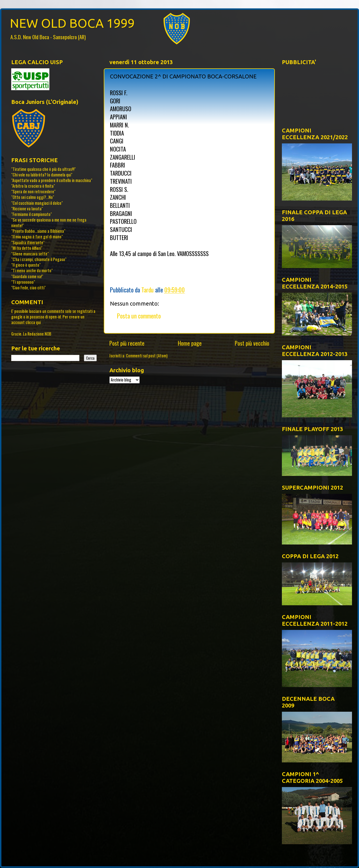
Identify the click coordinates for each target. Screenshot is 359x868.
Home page (190, 343)
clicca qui (33, 322)
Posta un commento (139, 316)
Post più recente (127, 343)
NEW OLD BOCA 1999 (72, 23)
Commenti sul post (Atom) (147, 356)
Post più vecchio (252, 343)
